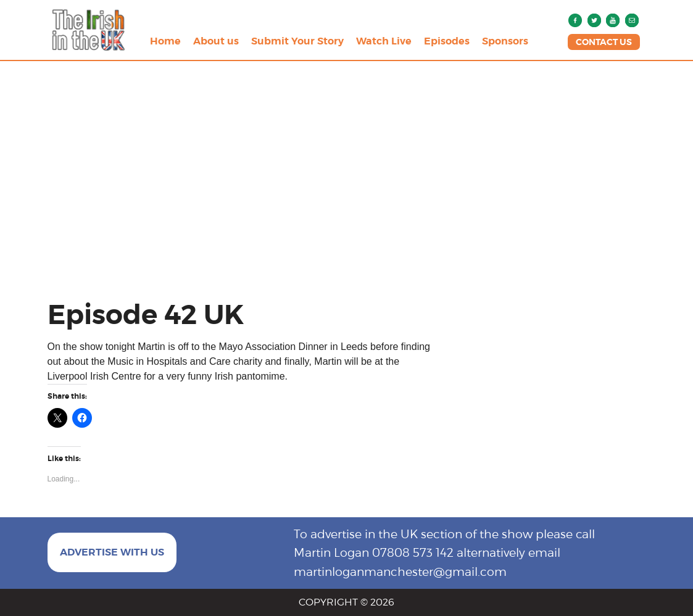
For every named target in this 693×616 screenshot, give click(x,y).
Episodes (447, 41)
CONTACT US (604, 42)
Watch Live (384, 41)
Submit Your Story (297, 41)
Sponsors (505, 41)
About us (216, 41)
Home (165, 41)
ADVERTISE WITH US (112, 552)
